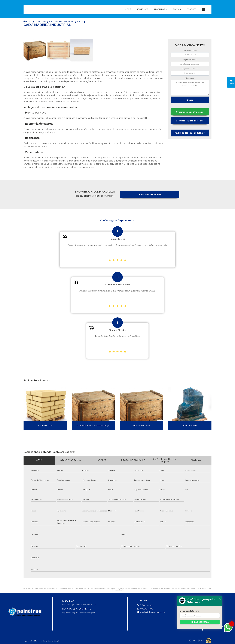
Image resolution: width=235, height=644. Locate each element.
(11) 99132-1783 (145, 605)
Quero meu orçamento (150, 195)
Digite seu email (190, 60)
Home (128, 9)
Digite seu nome (190, 50)
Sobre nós (142, 9)
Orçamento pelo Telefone (190, 121)
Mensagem (190, 78)
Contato (191, 9)
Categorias (40, 22)
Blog (176, 9)
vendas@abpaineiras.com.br (151, 612)
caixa (80, 22)
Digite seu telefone (190, 69)
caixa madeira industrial (62, 22)
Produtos (159, 9)
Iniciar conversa (200, 622)
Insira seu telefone (190, 611)
